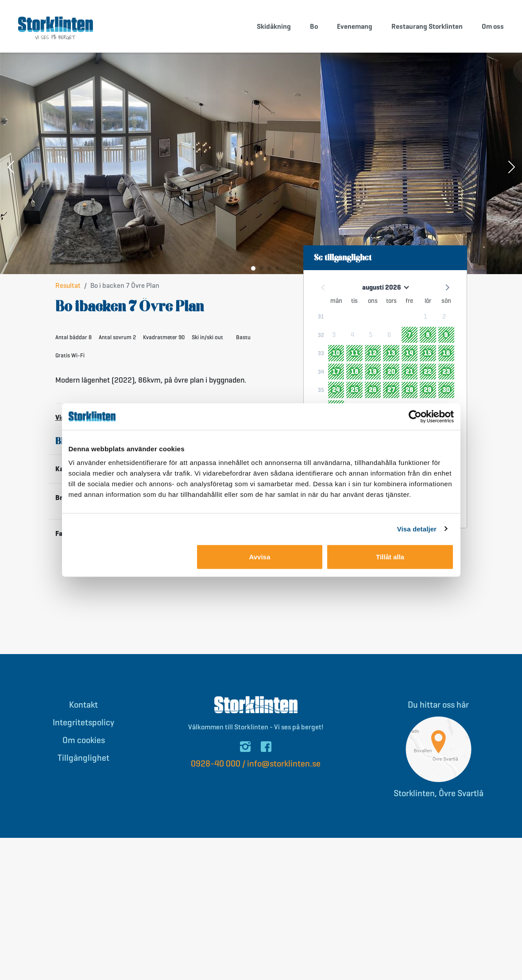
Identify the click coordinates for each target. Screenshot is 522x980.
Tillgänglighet (83, 758)
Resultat (68, 286)
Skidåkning (274, 26)
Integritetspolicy (83, 723)
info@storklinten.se (284, 764)
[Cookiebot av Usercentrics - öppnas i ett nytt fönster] (415, 416)
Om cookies (84, 741)
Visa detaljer (417, 529)
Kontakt (83, 705)
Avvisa (259, 557)
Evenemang (355, 26)
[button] (11, 168)
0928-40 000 (216, 764)
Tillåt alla (390, 557)
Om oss (493, 26)
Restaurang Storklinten (427, 26)
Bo (314, 26)
